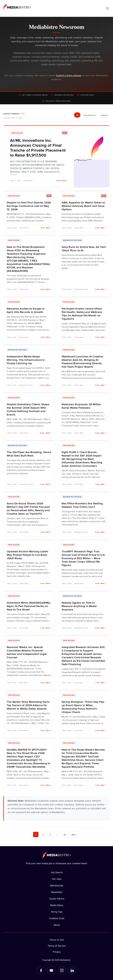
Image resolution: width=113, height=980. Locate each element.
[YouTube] (51, 970)
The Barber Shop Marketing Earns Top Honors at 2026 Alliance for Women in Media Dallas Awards (28, 705)
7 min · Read (101, 683)
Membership (57, 886)
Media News (57, 905)
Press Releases (89, 115)
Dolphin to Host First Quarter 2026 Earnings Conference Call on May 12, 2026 (29, 206)
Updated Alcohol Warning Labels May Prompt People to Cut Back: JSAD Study (28, 555)
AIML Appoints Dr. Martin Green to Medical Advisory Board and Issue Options (83, 206)
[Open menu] (108, 8)
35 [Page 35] (65, 835)
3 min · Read (46, 228)
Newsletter (57, 892)
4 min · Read (101, 385)
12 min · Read (46, 433)
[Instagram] (62, 970)
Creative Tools (57, 918)
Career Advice (57, 899)
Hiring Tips (57, 912)
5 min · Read (101, 730)
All (76, 115)
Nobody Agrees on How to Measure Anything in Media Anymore (79, 606)
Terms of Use (57, 940)
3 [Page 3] (50, 835)
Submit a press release (69, 75)
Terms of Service (57, 946)
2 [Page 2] (43, 835)
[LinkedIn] (72, 970)
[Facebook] (41, 970)
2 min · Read (46, 289)
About (57, 925)
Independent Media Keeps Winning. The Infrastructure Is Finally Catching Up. (26, 360)
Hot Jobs (57, 879)
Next (75, 835)
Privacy (57, 952)
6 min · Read (62, 181)
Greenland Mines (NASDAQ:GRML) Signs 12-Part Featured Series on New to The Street (29, 606)
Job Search (57, 872)
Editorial (104, 115)
